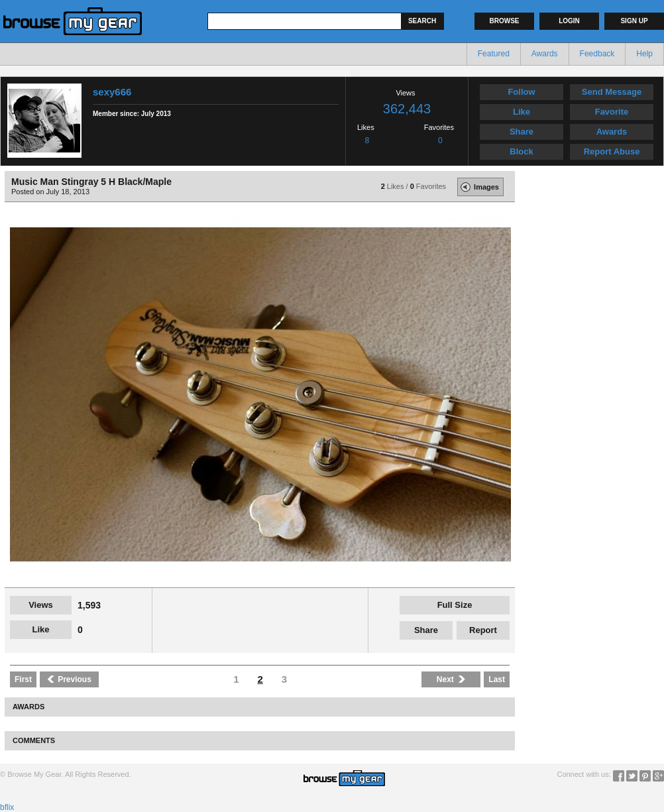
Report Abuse (612, 151)
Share (522, 132)
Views (41, 605)
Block (521, 151)
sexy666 (112, 92)
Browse (505, 21)
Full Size (455, 605)
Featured (494, 54)
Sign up (634, 21)
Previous (69, 679)
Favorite (612, 112)
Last (497, 679)
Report (483, 630)
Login (569, 21)
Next (451, 679)
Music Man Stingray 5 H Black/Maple (91, 182)
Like (522, 112)
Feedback (597, 54)
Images (478, 187)
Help (644, 54)
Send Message (612, 92)
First (23, 679)
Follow (521, 92)
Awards (545, 54)
